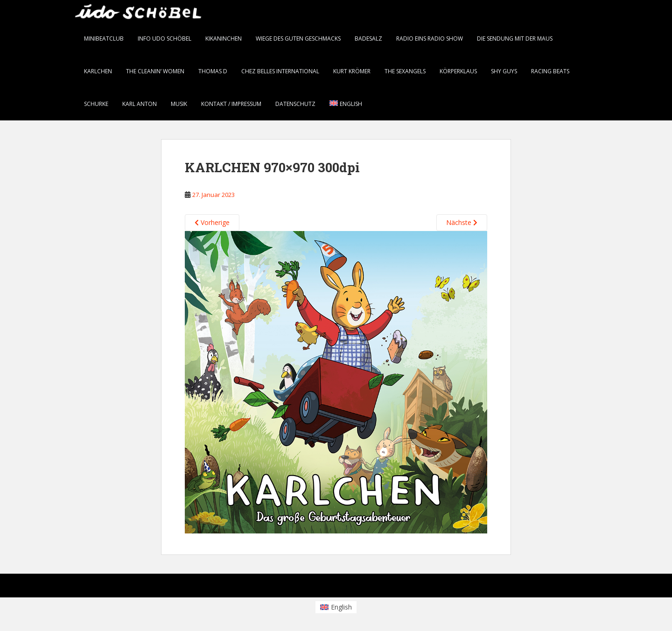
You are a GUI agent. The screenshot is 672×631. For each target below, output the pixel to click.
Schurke (96, 104)
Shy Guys (504, 71)
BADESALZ (368, 39)
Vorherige (212, 222)
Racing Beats (550, 71)
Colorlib (527, 588)
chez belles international (280, 71)
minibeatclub (104, 39)
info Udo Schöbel (164, 39)
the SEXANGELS (405, 71)
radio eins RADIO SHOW (430, 39)
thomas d (213, 71)
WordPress (587, 588)
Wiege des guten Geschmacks (298, 39)
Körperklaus (458, 71)
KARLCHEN (98, 71)
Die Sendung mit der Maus (515, 39)
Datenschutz (295, 104)
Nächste (462, 222)
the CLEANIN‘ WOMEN (155, 71)
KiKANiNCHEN (224, 39)
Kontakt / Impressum (231, 104)
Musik (179, 104)
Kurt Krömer (352, 71)
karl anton (140, 104)
